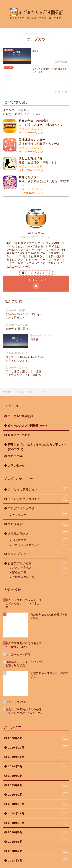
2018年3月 (38, 834)
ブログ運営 (38, 505)
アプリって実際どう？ (38, 470)
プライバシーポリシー (29, 866)
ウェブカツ (40, 496)
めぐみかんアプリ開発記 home (27, 407)
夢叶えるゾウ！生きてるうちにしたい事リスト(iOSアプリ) (37, 428)
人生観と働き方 (38, 514)
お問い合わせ (16, 447)
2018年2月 (38, 844)
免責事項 (49, 866)
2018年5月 (38, 816)
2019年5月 (38, 712)
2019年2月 (38, 731)
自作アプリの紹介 (19, 416)
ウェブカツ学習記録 (21, 397)
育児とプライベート (38, 535)
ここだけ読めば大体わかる (38, 480)
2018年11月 (38, 759)
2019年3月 (38, 721)
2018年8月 (38, 787)
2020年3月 (38, 684)
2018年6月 (38, 806)
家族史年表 (40, 554)
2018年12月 (38, 749)
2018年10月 (38, 768)
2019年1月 (38, 740)
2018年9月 (38, 778)
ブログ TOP (15, 437)
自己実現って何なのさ (40, 526)
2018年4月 (38, 825)
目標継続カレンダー (40, 558)
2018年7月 (38, 797)
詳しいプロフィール (36, 254)
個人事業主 (40, 521)
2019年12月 (38, 693)
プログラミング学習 (38, 489)
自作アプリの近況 (38, 544)
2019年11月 (38, 703)
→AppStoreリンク (31, 113)
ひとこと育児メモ (40, 549)
